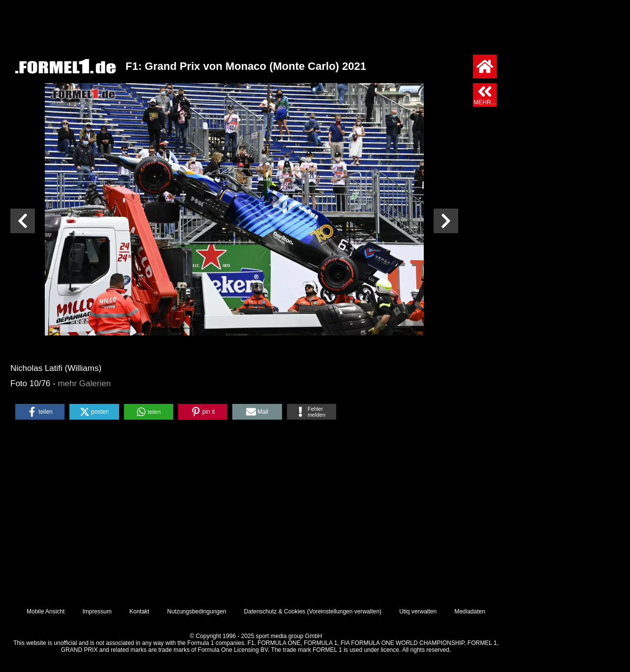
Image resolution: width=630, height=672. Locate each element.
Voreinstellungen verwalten (344, 611)
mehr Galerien (84, 383)
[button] (40, 412)
